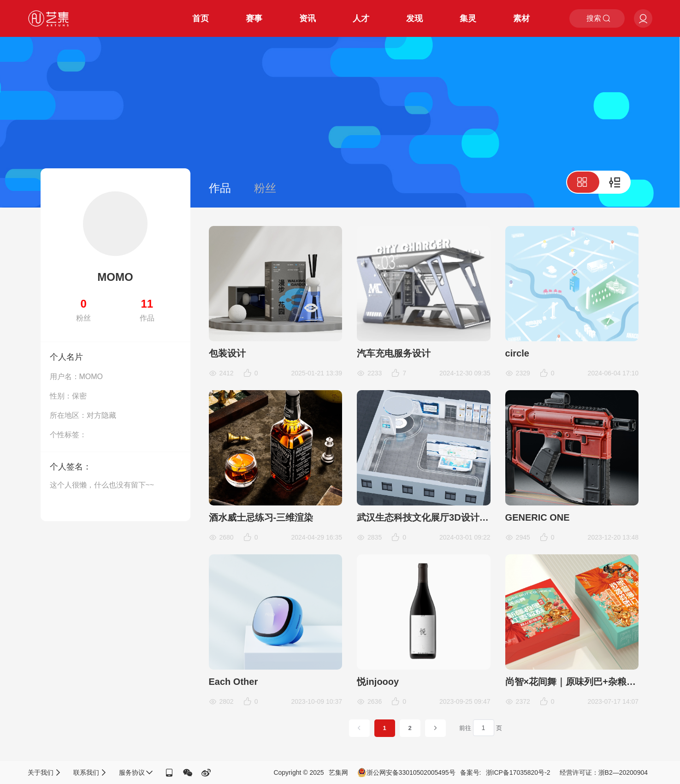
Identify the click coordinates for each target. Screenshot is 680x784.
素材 (521, 18)
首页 (201, 18)
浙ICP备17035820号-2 (518, 772)
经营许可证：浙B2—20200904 (604, 772)
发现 (414, 18)
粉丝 (265, 188)
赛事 (254, 18)
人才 (361, 18)
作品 (220, 188)
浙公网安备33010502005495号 (406, 772)
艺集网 (338, 772)
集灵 (468, 18)
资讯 (307, 18)
